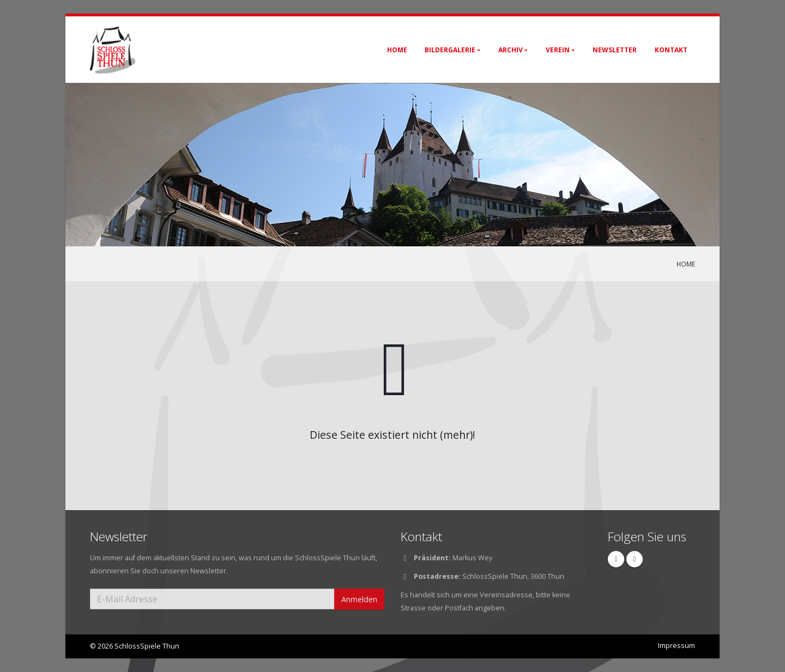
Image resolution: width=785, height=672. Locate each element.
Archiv (511, 50)
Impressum (677, 646)
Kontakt (671, 50)
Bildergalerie (450, 50)
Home (397, 50)
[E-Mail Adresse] (212, 599)
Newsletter (615, 50)
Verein (558, 50)
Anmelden (359, 599)
